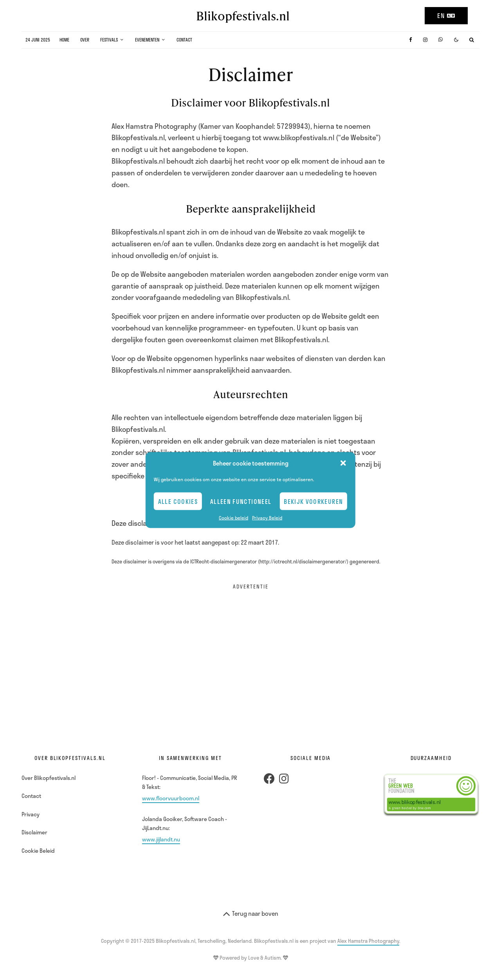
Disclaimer (34, 832)
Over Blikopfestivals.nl (49, 778)
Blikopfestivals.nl (243, 16)
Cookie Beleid (38, 851)
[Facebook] (411, 40)
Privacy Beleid (267, 518)
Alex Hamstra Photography (368, 941)
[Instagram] (425, 40)
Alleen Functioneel (241, 501)
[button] (343, 463)
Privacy (31, 814)
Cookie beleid (233, 518)
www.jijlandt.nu (161, 839)
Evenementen (147, 40)
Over (85, 40)
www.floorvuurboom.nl (171, 798)
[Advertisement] (250, 653)
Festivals (109, 40)
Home (64, 40)
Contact (184, 40)
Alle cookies (178, 501)
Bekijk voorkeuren (313, 501)
